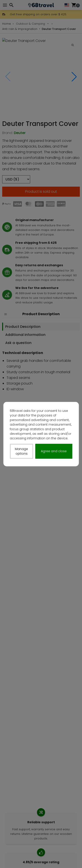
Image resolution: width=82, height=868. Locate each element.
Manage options (21, 451)
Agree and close (54, 451)
